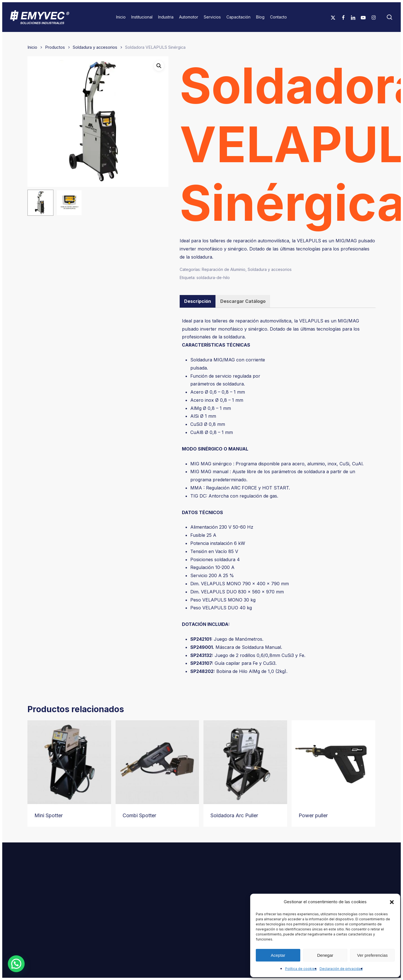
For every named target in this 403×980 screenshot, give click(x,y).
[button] (392, 902)
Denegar (325, 955)
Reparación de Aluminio (224, 269)
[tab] (198, 301)
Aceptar (278, 955)
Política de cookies (301, 969)
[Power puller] (333, 762)
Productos (55, 47)
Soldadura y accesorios (95, 47)
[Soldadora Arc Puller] (245, 762)
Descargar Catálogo (243, 301)
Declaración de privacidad (341, 969)
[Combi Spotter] (157, 762)
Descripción (198, 301)
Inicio (32, 47)
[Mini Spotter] (69, 762)
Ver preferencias (372, 955)
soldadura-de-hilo (213, 277)
